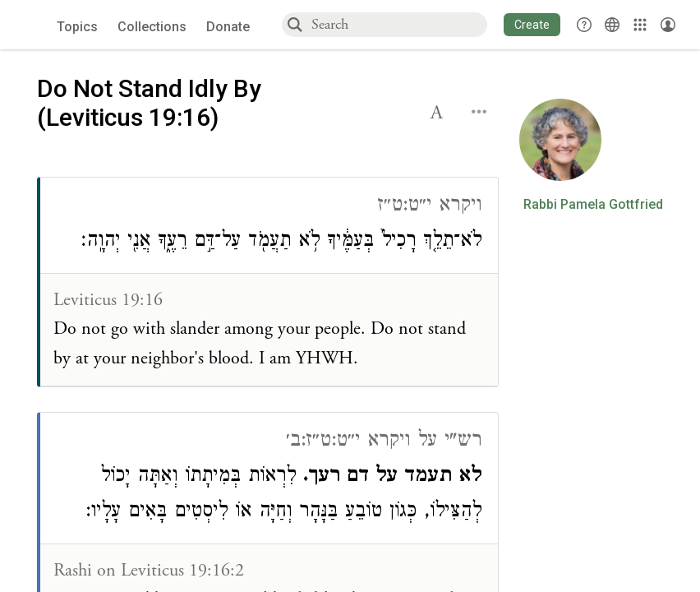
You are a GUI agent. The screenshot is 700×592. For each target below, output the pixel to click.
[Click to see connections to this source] (269, 282)
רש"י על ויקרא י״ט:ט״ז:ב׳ (384, 442)
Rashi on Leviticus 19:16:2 (149, 571)
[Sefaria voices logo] (32, 25)
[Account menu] (668, 25)
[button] (532, 25)
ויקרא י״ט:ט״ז (429, 207)
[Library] (640, 25)
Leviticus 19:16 (108, 300)
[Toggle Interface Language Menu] (612, 25)
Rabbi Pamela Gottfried (593, 205)
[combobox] (398, 24)
